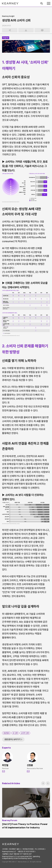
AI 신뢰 (15, 733)
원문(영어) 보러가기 (12, 739)
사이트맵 (5, 849)
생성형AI (6, 733)
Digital (6, 38)
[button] (43, 783)
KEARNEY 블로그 (15, 849)
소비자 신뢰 (25, 733)
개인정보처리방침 (28, 849)
